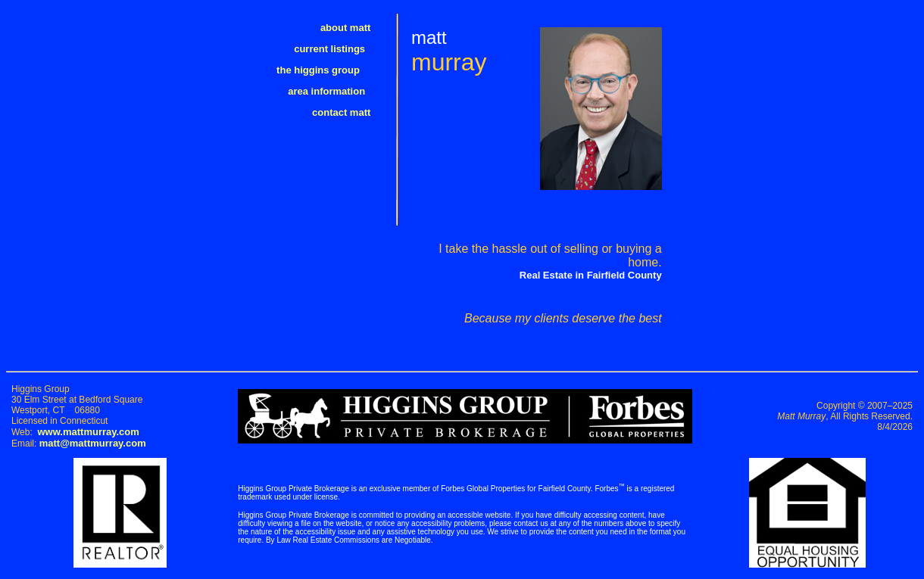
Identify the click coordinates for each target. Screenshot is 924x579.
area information (337, 91)
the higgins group (332, 70)
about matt (354, 28)
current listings (340, 49)
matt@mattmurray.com (93, 443)
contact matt (350, 112)
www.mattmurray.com (88, 432)
